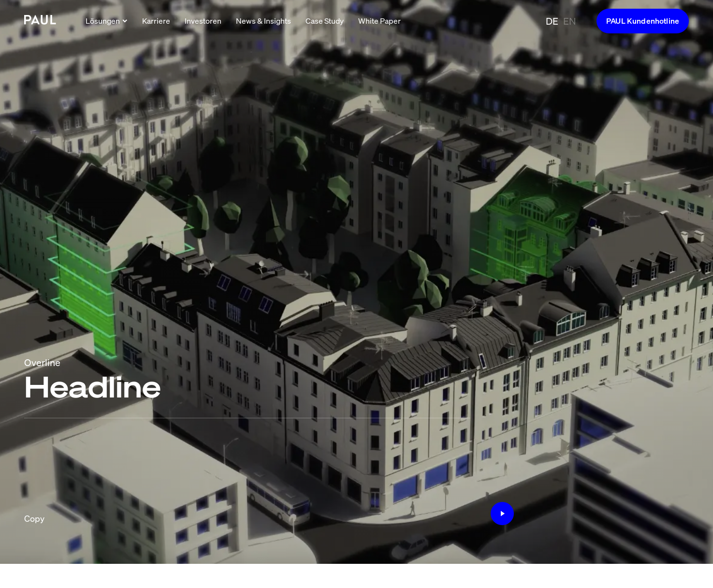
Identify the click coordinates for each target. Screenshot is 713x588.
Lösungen (107, 21)
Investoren (203, 21)
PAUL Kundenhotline (643, 21)
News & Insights (263, 21)
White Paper (379, 21)
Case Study (325, 21)
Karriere (156, 21)
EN (570, 21)
